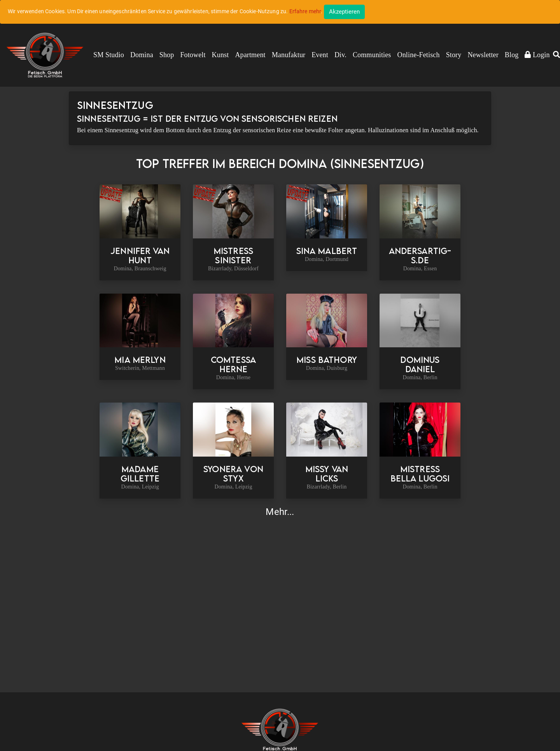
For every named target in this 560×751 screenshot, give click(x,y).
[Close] (344, 12)
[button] (556, 55)
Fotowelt (193, 55)
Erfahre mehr (305, 11)
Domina (142, 55)
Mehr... (280, 512)
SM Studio (109, 55)
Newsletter (483, 55)
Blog (512, 55)
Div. (340, 55)
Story (454, 55)
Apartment (250, 55)
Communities (372, 55)
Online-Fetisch (419, 55)
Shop (167, 55)
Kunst (220, 55)
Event (320, 55)
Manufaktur (289, 55)
